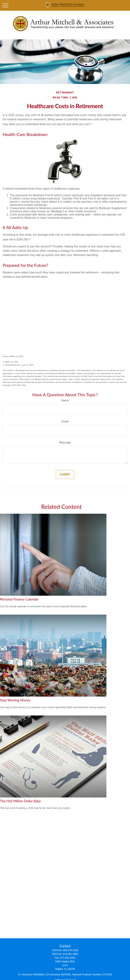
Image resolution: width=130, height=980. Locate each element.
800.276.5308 (71, 950)
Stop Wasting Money (15, 700)
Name (65, 400)
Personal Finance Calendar (19, 599)
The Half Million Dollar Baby (20, 801)
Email (65, 421)
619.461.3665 (71, 954)
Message (65, 442)
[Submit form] (65, 474)
